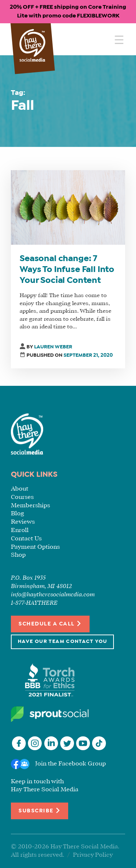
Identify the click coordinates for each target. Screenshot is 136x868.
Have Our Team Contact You (62, 642)
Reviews (23, 522)
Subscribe (40, 810)
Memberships (30, 506)
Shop (18, 555)
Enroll (20, 530)
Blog (17, 514)
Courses (22, 497)
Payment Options (35, 547)
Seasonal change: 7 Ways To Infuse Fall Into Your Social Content (67, 270)
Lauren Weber (53, 347)
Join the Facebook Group (71, 764)
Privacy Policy (93, 855)
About (20, 489)
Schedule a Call (50, 623)
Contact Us (26, 539)
